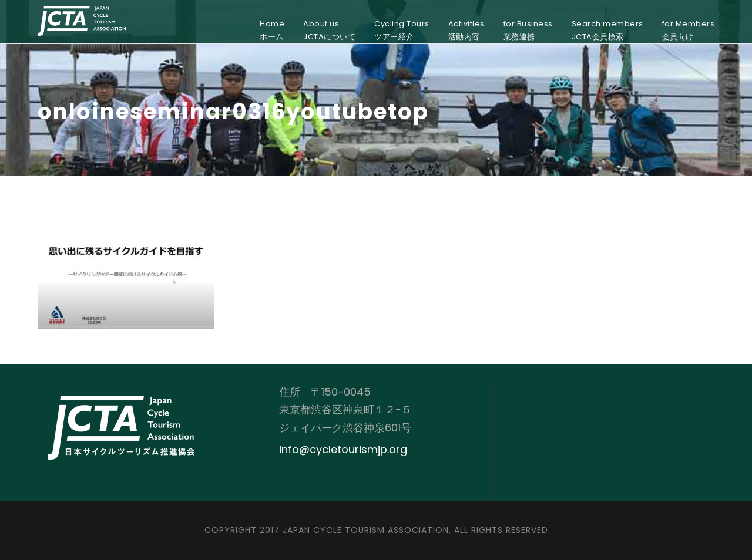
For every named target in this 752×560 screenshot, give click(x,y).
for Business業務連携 (528, 30)
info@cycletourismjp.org (343, 449)
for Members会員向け (689, 30)
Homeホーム (272, 30)
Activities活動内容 (466, 30)
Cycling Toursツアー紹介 (402, 30)
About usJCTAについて (329, 30)
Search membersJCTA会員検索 (607, 30)
